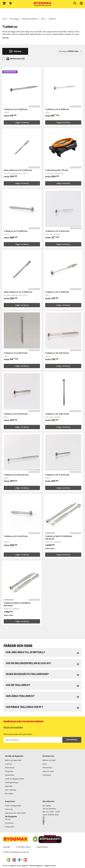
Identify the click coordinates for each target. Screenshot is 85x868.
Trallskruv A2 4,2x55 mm (16, 109)
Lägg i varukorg (22, 122)
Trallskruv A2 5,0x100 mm (16, 475)
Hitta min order (48, 771)
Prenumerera (72, 740)
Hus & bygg (14, 19)
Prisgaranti (9, 771)
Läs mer (6, 37)
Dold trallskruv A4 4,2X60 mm (18, 292)
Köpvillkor (9, 786)
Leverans (8, 764)
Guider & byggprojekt (13, 806)
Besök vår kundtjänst (13, 727)
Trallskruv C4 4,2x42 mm (57, 231)
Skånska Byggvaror (36, 866)
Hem (4, 19)
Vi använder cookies (23, 847)
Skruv (43, 19)
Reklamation (47, 768)
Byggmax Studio (50, 866)
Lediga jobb (10, 827)
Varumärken (10, 775)
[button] (35, 839)
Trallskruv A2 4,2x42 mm (16, 414)
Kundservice (48, 756)
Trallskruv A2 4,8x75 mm (57, 353)
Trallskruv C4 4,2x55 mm (57, 109)
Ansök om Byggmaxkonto (15, 779)
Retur (45, 764)
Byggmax (25, 866)
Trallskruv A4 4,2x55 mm (57, 292)
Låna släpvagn (11, 790)
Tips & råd (9, 809)
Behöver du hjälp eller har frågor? (24, 722)
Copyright (7, 847)
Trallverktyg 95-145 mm (57, 170)
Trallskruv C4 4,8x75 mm (16, 353)
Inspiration (10, 801)
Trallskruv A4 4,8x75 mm (57, 414)
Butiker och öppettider (13, 760)
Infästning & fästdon (30, 19)
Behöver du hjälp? (49, 760)
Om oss (8, 819)
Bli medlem (9, 794)
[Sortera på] (70, 51)
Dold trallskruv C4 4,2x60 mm (18, 170)
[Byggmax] (43, 4)
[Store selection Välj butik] (11, 3)
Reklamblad (10, 768)
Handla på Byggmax (14, 756)
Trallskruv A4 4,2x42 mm (57, 475)
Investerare (9, 823)
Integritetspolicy (42, 847)
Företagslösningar (12, 782)
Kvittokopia (47, 775)
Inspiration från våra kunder (15, 813)
